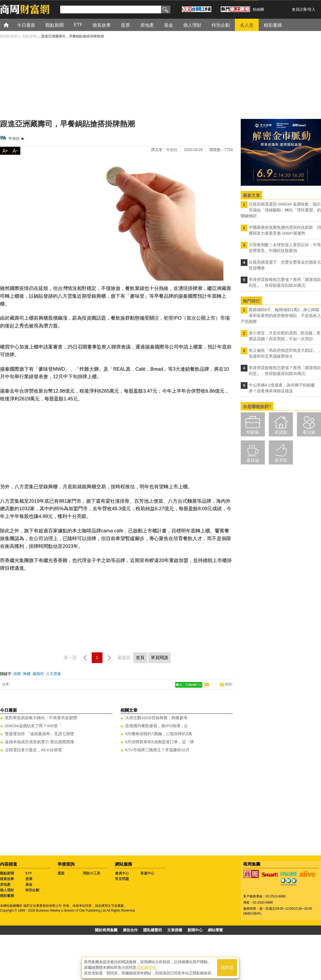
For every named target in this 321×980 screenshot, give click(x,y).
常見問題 (122, 879)
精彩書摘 (7, 896)
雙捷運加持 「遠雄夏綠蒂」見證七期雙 (39, 734)
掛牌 (17, 674)
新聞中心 (195, 930)
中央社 (14, 138)
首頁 (11, 25)
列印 (229, 684)
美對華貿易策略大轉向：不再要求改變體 (41, 718)
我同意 (227, 967)
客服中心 (147, 873)
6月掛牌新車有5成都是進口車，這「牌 (160, 742)
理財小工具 (92, 873)
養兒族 (309, 432)
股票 (29, 879)
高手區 (281, 460)
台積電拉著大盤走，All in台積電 (33, 750)
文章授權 (175, 930)
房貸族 (281, 432)
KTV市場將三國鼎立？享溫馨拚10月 (157, 750)
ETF (29, 873)
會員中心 (122, 873)
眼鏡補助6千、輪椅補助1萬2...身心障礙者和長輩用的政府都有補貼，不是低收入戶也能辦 (281, 315)
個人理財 (7, 890)
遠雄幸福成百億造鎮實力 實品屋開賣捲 (39, 742)
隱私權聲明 (152, 930)
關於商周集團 (106, 930)
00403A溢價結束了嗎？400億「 (33, 726)
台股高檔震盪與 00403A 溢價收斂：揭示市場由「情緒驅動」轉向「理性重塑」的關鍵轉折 (281, 210)
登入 (312, 9)
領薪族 (253, 432)
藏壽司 (38, 674)
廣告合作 (130, 930)
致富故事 (7, 879)
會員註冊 (299, 9)
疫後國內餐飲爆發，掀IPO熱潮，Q (156, 726)
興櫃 (27, 674)
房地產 (5, 884)
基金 (29, 884)
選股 (61, 873)
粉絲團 (258, 9)
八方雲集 (53, 674)
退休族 (253, 460)
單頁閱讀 (159, 658)
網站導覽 (215, 930)
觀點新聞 (7, 873)
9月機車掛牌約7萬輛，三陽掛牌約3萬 (159, 734)
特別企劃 (32, 890)
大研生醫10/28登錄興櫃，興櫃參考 (156, 718)
